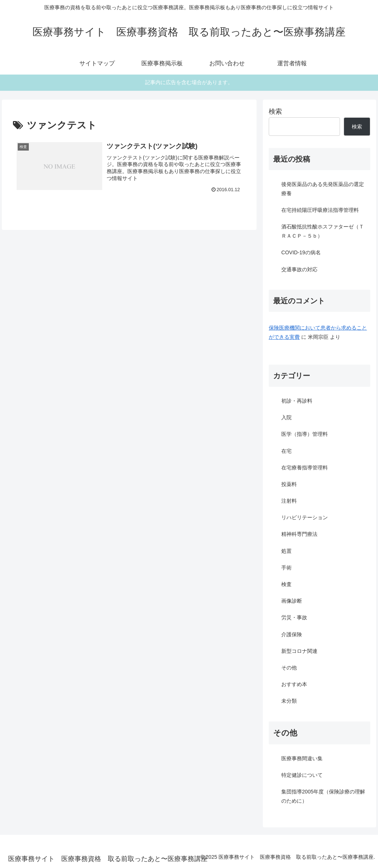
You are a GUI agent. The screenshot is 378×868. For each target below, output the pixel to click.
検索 (275, 111)
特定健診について (302, 775)
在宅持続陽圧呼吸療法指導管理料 (320, 210)
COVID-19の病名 (301, 252)
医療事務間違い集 (302, 758)
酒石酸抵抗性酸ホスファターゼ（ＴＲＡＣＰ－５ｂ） (323, 231)
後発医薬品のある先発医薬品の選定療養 (323, 189)
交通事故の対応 (299, 269)
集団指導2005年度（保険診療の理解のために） (323, 796)
